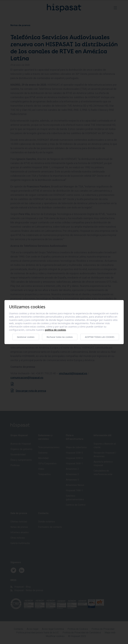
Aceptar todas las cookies (100, 337)
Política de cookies (56, 330)
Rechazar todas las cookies (60, 337)
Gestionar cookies (26, 337)
